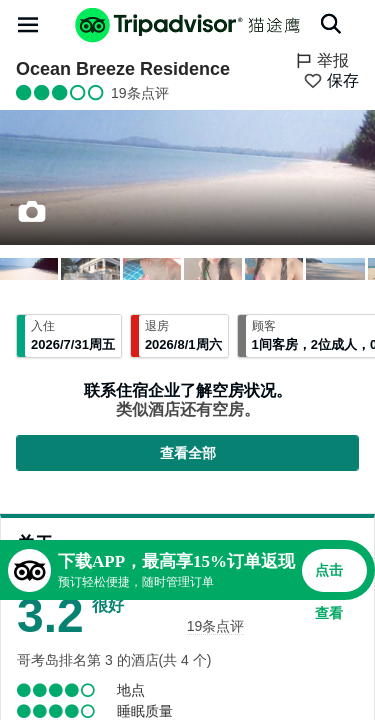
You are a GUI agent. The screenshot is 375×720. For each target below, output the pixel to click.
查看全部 (188, 453)
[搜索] (331, 24)
